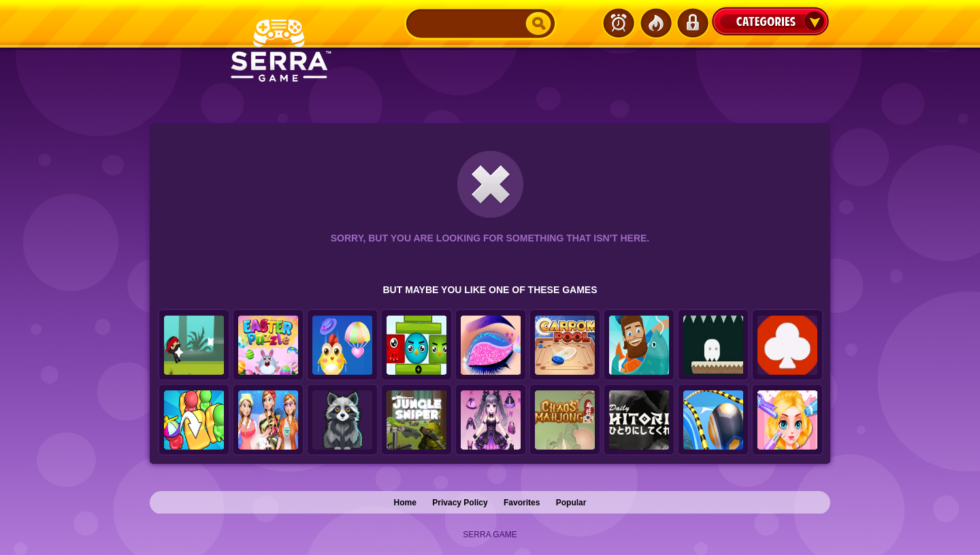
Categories (770, 21)
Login (692, 23)
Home (405, 503)
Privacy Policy (460, 503)
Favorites (522, 503)
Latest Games (619, 23)
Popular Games (655, 23)
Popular (571, 503)
